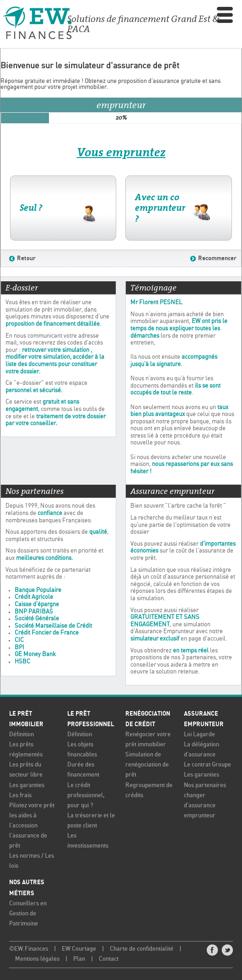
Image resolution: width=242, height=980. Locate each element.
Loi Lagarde (199, 735)
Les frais (20, 796)
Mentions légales (37, 959)
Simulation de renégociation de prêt (147, 765)
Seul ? (31, 208)
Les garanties (27, 786)
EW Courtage (79, 949)
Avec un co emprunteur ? (160, 208)
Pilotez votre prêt (32, 806)
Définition (22, 735)
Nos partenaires (205, 786)
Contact (109, 959)
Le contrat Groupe (207, 765)
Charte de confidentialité (142, 949)
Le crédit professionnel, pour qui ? (86, 796)
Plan (79, 959)
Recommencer (217, 258)
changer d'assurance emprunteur (200, 806)
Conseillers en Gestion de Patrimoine (28, 914)
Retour (26, 258)
